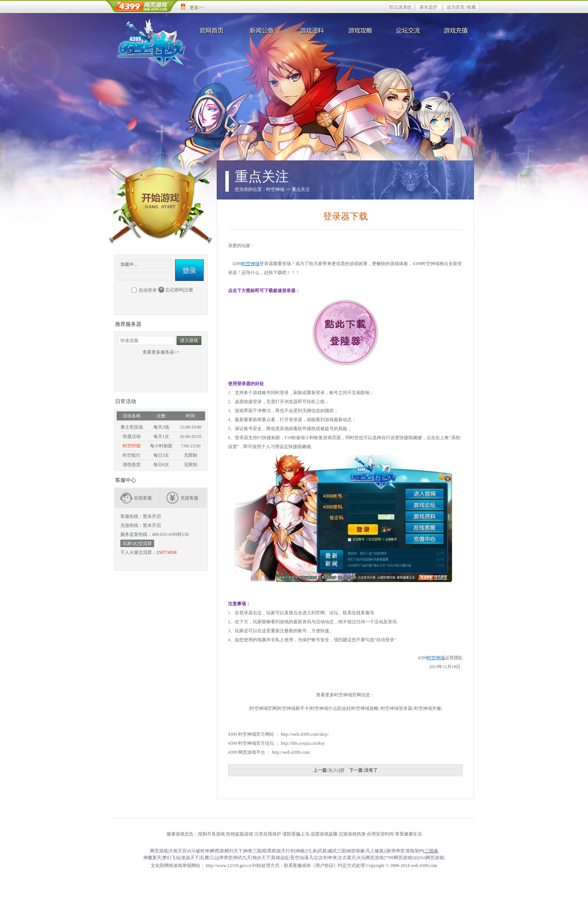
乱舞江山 (209, 858)
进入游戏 (189, 340)
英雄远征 (280, 858)
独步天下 (261, 858)
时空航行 (132, 455)
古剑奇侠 (328, 858)
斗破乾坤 (200, 851)
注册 (189, 290)
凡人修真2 (376, 851)
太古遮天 (347, 858)
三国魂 (431, 851)
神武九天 (242, 858)
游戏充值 (457, 30)
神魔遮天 (152, 858)
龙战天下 (190, 858)
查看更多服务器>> (161, 352)
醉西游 (217, 851)
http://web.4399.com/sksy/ (305, 734)
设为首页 (456, 7)
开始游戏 (161, 207)
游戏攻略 (360, 30)
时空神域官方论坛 (256, 743)
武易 (322, 851)
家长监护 (429, 7)
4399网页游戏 (142, 6)
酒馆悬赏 (132, 465)
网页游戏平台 (252, 752)
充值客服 (189, 498)
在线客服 (143, 498)
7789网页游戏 (398, 858)
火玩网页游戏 (370, 858)
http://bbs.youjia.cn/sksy (303, 743)
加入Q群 (337, 770)
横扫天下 (234, 851)
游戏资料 (311, 30)
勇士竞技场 (132, 427)
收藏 (471, 7)
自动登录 (148, 290)
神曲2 (301, 851)
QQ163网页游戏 (428, 858)
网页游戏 (159, 851)
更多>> (197, 7)
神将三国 (252, 851)
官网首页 (213, 30)
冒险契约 (415, 851)
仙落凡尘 (309, 858)
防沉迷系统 (400, 7)
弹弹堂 (226, 858)
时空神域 (151, 41)
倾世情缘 (355, 851)
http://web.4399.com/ (291, 752)
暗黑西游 (271, 851)
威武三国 (337, 851)
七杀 (312, 851)
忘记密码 (174, 290)
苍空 (295, 858)
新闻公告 (262, 30)
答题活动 (132, 436)
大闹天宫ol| (180, 851)
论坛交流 (408, 30)
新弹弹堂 (396, 851)
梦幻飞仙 (171, 858)
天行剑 (288, 851)
